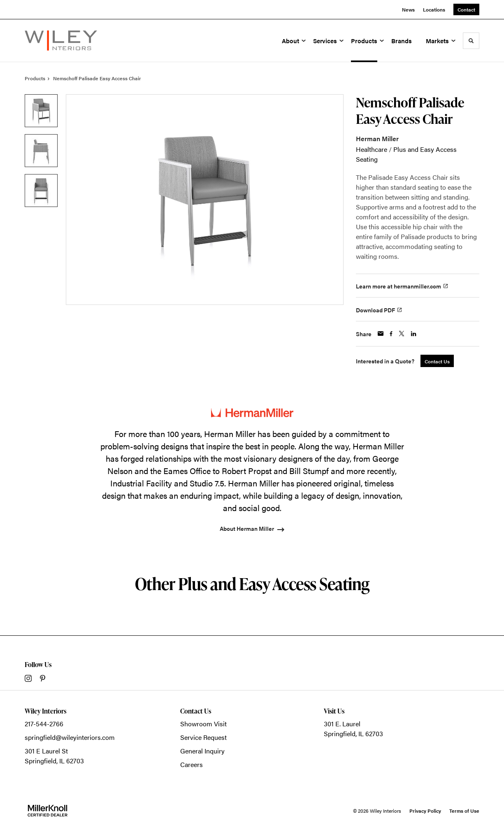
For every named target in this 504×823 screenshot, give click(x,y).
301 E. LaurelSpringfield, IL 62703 (353, 729)
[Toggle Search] (471, 41)
